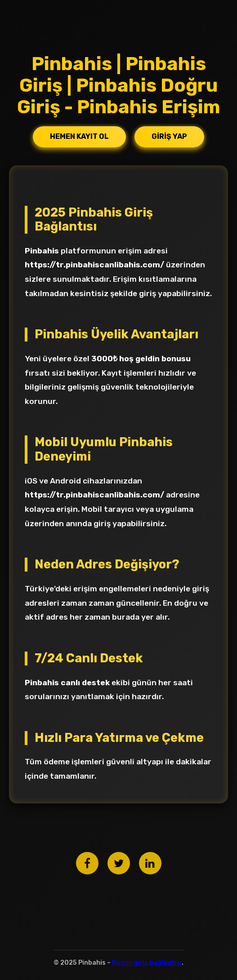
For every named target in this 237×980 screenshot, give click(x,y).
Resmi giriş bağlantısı (147, 963)
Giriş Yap (169, 136)
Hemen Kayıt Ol (79, 136)
